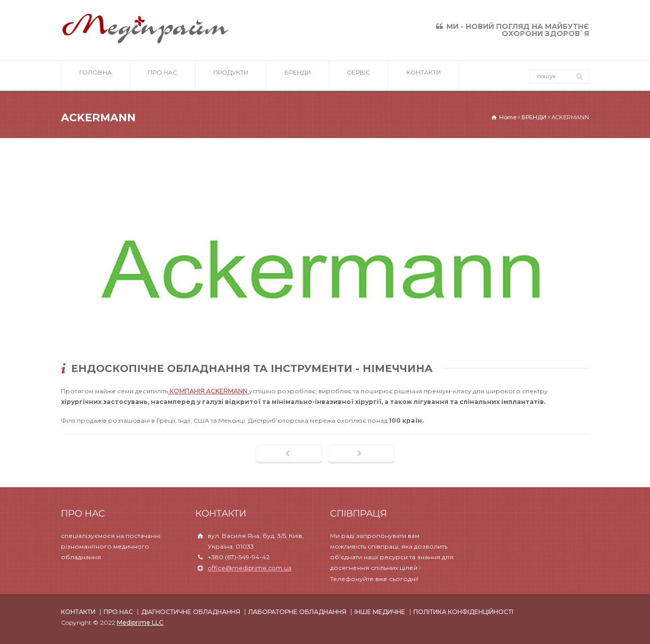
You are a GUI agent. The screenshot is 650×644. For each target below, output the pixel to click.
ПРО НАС (162, 76)
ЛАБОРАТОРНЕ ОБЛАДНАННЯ (297, 612)
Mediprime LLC (140, 622)
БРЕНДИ (298, 76)
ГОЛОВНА (95, 76)
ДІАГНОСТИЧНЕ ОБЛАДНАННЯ (191, 612)
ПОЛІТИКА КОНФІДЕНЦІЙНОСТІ (463, 612)
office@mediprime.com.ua (250, 568)
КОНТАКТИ (424, 76)
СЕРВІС (359, 76)
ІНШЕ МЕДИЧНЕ (380, 612)
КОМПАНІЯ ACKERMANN (208, 391)
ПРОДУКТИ (231, 76)
